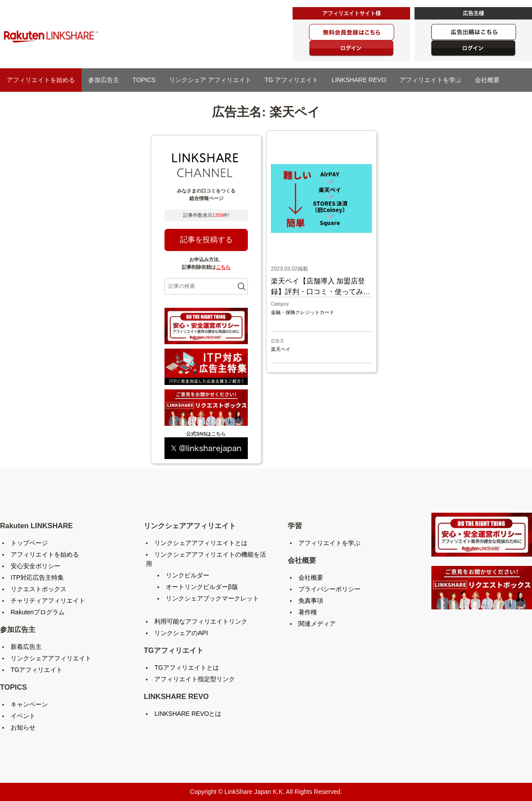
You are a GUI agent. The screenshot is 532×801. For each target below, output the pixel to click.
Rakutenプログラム (38, 612)
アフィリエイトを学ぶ (430, 80)
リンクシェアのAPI (181, 633)
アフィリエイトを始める (41, 80)
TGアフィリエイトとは (186, 667)
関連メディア (317, 624)
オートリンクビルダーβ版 (202, 587)
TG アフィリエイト (291, 80)
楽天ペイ (281, 349)
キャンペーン (29, 704)
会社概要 (487, 80)
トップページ (29, 543)
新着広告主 (26, 647)
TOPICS (144, 80)
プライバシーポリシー (329, 589)
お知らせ (23, 727)
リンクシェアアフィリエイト (51, 658)
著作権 (308, 612)
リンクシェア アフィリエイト (210, 80)
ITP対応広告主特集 (37, 577)
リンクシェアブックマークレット (212, 598)
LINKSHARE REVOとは (188, 714)
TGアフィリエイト (37, 670)
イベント (23, 716)
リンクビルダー (188, 575)
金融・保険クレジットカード (303, 312)
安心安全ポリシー (35, 566)
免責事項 (311, 601)
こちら (223, 267)
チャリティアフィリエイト (48, 601)
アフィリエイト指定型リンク (195, 679)
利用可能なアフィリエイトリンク (201, 621)
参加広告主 (104, 80)
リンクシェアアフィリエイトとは (201, 543)
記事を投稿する (206, 240)
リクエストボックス (39, 589)
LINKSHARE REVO (359, 80)
